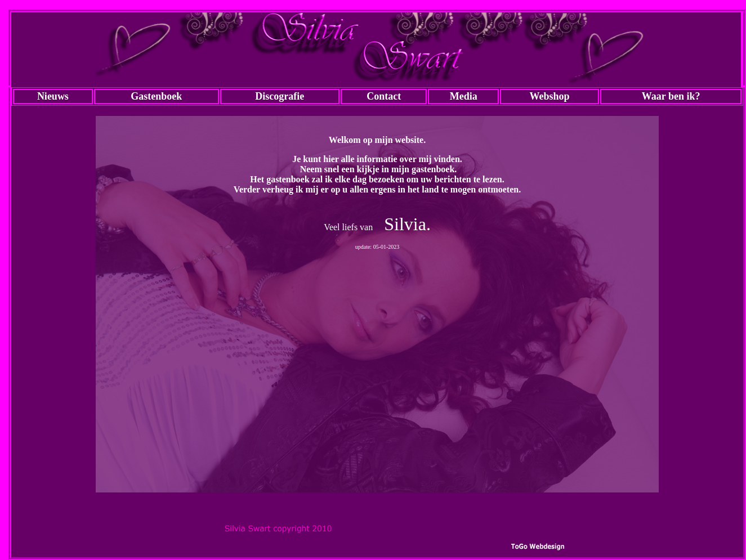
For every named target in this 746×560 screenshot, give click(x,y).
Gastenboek (156, 96)
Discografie (280, 96)
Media (464, 96)
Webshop (550, 96)
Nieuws (53, 96)
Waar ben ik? (671, 96)
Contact (384, 96)
